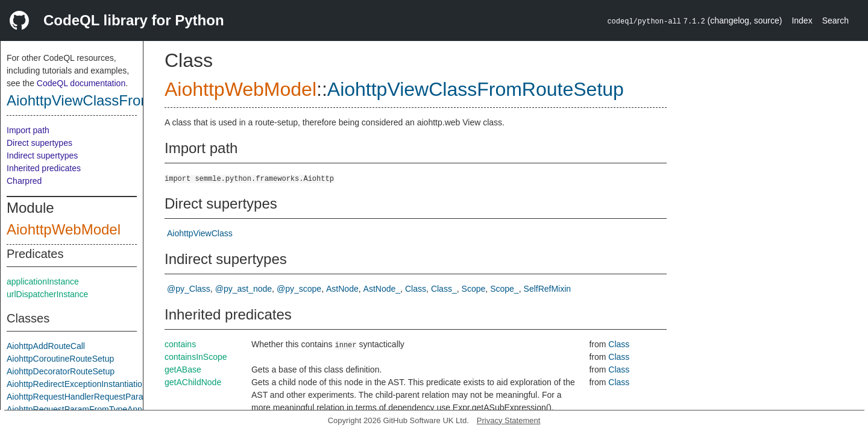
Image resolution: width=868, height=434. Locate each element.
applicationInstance (43, 281)
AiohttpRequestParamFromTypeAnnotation (87, 409)
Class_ (444, 289)
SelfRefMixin (548, 289)
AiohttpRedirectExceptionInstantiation (77, 384)
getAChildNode (193, 382)
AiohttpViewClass (200, 233)
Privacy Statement (509, 420)
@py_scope (299, 289)
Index (802, 20)
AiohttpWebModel (64, 229)
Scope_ (504, 289)
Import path (28, 130)
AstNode (342, 289)
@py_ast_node (244, 289)
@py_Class (189, 289)
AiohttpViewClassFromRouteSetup (118, 100)
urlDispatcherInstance (47, 294)
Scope (474, 289)
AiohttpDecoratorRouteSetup (61, 371)
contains (180, 344)
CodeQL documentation (81, 83)
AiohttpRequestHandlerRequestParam (78, 397)
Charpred (24, 181)
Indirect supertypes (42, 156)
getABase (183, 370)
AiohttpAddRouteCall (46, 346)
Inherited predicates (44, 168)
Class (416, 289)
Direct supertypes (39, 143)
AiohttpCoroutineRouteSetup (60, 359)
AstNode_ (382, 289)
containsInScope (196, 357)
